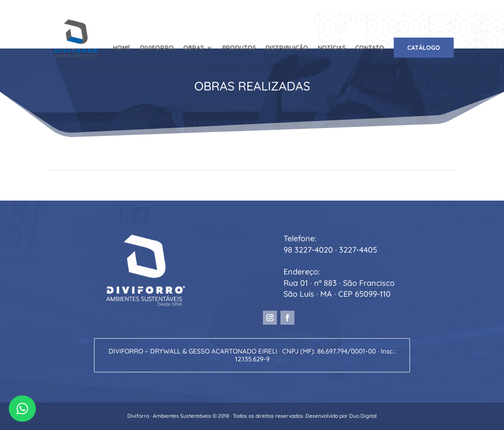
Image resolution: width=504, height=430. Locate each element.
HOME (122, 48)
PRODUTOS (239, 48)
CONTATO (370, 48)
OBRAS (194, 48)
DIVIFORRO (157, 48)
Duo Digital (363, 416)
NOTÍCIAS (332, 48)
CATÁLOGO (424, 48)
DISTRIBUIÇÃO (287, 48)
